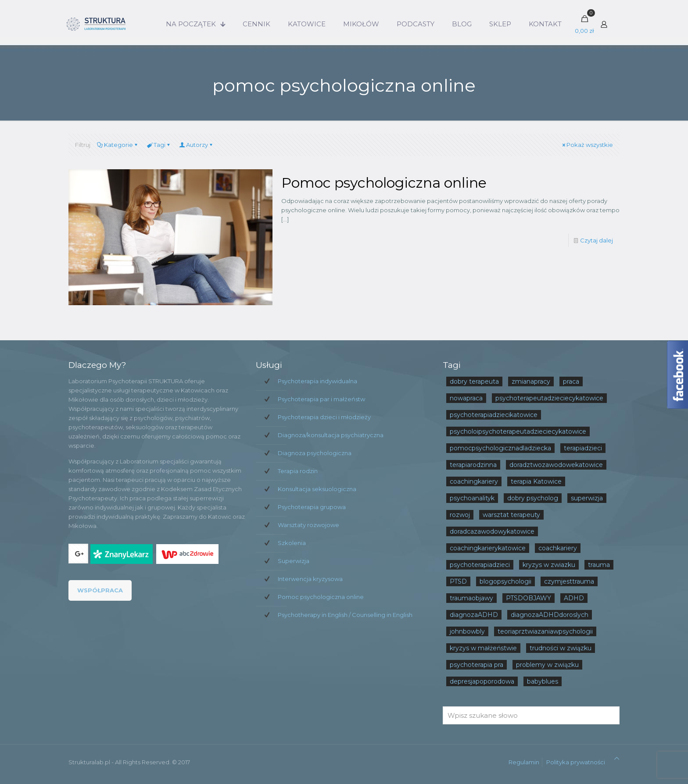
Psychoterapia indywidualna (317, 381)
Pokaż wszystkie (587, 145)
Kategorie (118, 145)
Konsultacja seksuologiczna (317, 489)
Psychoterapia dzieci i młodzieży (324, 417)
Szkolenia (292, 543)
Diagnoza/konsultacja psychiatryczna (331, 435)
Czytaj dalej (597, 240)
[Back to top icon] (617, 758)
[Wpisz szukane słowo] (531, 715)
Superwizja (294, 561)
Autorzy (196, 145)
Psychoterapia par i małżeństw (321, 399)
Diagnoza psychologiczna (315, 453)
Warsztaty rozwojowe (308, 525)
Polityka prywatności (576, 762)
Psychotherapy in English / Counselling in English (345, 615)
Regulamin (524, 762)
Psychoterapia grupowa (312, 507)
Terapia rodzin (298, 471)
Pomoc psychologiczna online (384, 183)
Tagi (159, 145)
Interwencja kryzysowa (310, 579)
